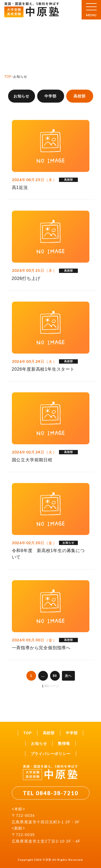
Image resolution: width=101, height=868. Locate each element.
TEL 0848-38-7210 (51, 793)
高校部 (49, 733)
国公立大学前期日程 (32, 460)
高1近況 (20, 187)
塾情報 (64, 743)
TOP (8, 77)
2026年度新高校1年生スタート (43, 369)
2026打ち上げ (26, 278)
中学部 (50, 96)
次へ (68, 676)
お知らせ (21, 96)
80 (55, 676)
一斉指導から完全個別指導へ (41, 648)
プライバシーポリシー (51, 754)
